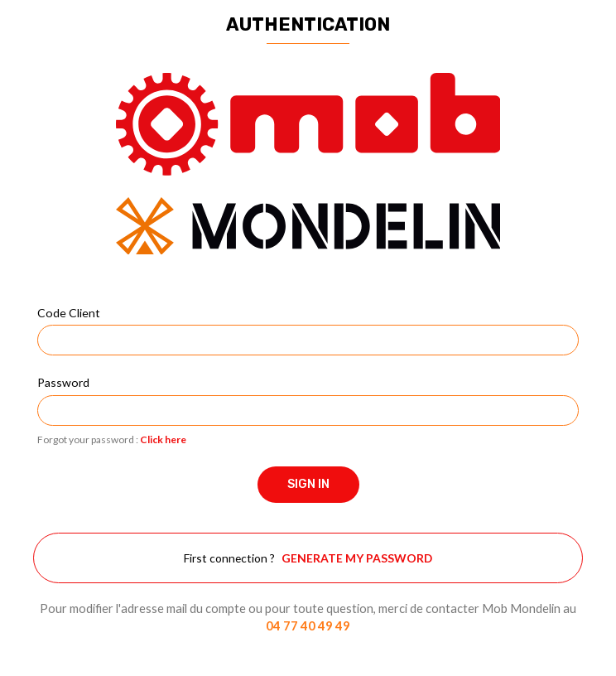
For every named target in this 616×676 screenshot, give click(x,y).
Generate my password (357, 558)
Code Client (69, 313)
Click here (163, 439)
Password (63, 382)
